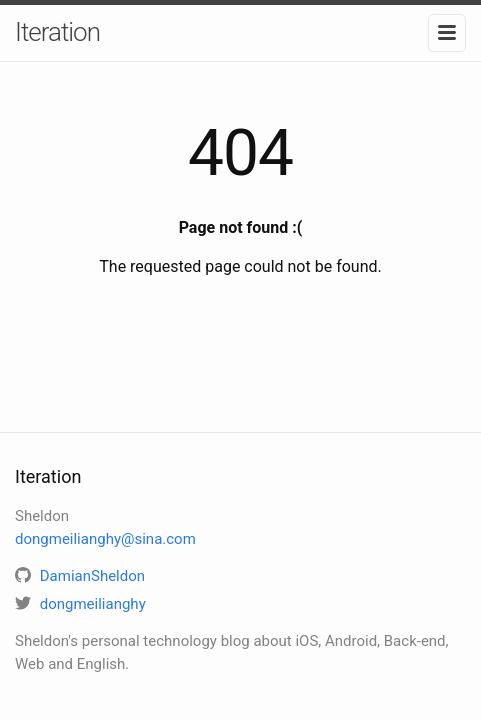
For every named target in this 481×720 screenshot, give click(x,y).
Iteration (57, 32)
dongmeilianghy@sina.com (105, 539)
